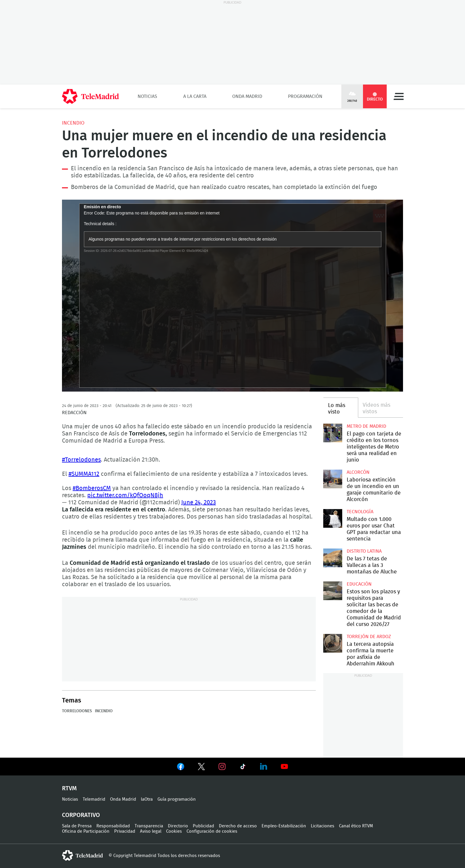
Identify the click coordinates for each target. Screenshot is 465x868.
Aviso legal (151, 831)
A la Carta (195, 96)
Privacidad (125, 831)
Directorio (178, 826)
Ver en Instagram (222, 767)
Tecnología (360, 512)
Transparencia (149, 826)
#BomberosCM (92, 488)
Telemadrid (94, 799)
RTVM (69, 788)
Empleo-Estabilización (284, 826)
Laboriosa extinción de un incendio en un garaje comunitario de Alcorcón (333, 479)
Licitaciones (323, 826)
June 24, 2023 (199, 503)
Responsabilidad (113, 826)
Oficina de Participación (86, 831)
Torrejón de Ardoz (369, 637)
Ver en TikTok (243, 768)
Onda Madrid (247, 96)
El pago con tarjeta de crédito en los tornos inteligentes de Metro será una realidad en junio (333, 433)
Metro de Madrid (366, 426)
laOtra (147, 799)
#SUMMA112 (84, 474)
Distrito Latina (364, 551)
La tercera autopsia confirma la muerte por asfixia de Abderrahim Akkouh (333, 643)
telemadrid (82, 856)
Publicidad (203, 826)
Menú (399, 96)
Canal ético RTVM (356, 826)
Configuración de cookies (212, 831)
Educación (359, 584)
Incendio (73, 123)
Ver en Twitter (201, 768)
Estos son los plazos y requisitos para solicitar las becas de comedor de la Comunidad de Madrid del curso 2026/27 (333, 591)
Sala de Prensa (77, 826)
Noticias (147, 96)
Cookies (174, 831)
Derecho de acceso (238, 826)
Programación (305, 96)
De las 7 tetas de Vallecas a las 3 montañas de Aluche (333, 558)
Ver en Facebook (181, 768)
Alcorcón (358, 472)
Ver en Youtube (284, 767)
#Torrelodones (81, 460)
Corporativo (81, 815)
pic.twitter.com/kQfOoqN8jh (125, 495)
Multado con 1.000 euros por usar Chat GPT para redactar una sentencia (333, 518)
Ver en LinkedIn (264, 767)
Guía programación (177, 799)
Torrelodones (77, 711)
